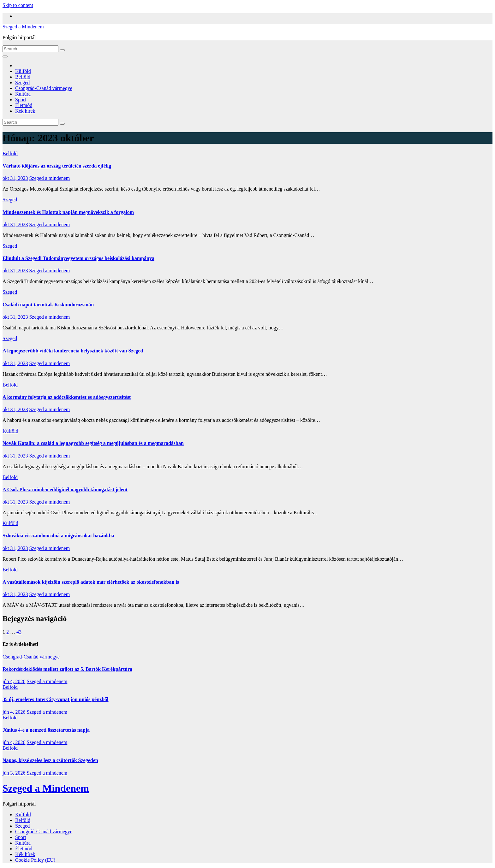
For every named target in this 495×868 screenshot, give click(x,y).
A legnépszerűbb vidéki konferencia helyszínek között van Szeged (73, 351)
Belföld (23, 77)
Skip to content (18, 5)
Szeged (22, 83)
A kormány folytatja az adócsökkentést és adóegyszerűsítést (67, 397)
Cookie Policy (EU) (35, 860)
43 (19, 632)
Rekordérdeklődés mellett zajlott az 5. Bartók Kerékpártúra (67, 669)
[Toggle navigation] (5, 56)
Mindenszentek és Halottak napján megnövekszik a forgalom (68, 212)
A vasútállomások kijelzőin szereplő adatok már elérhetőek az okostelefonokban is (91, 582)
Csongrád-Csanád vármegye (44, 88)
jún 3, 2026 (14, 773)
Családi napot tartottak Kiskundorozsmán (48, 305)
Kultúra (23, 94)
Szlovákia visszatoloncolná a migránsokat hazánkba (58, 536)
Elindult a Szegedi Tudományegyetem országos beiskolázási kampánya (78, 258)
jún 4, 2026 (14, 681)
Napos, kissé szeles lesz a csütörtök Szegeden (50, 760)
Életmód (24, 105)
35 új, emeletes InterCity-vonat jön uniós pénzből (56, 699)
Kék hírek (25, 111)
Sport (21, 100)
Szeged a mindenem (49, 178)
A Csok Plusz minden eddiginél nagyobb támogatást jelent (65, 490)
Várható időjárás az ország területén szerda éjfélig (57, 166)
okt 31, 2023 (15, 178)
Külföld (23, 71)
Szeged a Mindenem (23, 27)
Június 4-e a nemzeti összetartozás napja (46, 730)
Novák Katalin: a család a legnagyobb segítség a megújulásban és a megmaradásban (93, 443)
